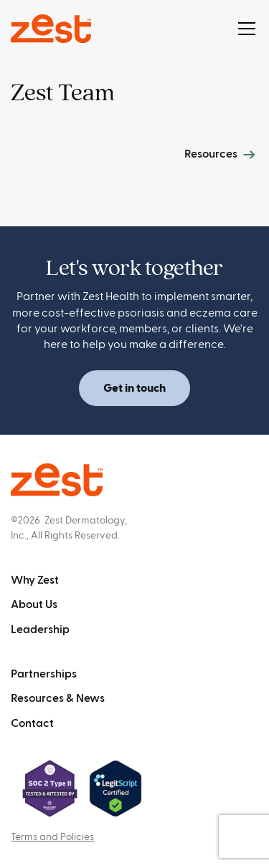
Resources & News (58, 698)
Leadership (40, 630)
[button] (244, 29)
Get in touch (134, 388)
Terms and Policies (52, 837)
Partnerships (44, 674)
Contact (32, 723)
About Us (34, 604)
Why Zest (35, 580)
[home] (51, 29)
